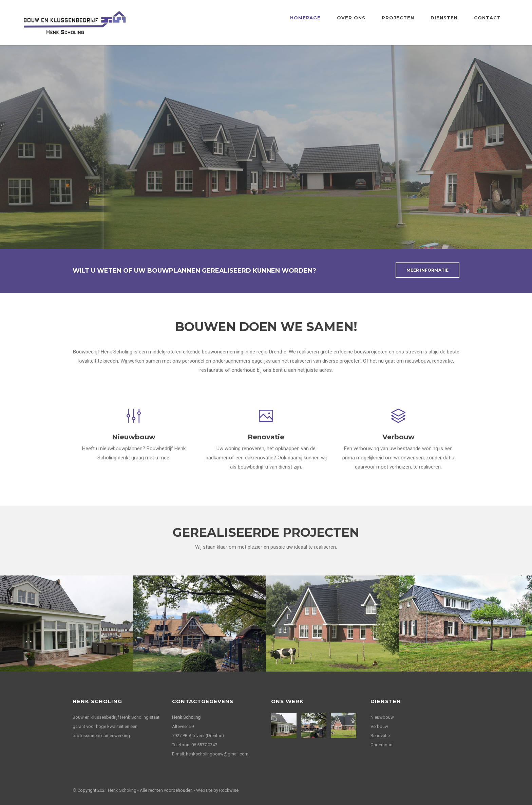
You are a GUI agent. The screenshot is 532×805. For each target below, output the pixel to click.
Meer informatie (427, 270)
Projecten (398, 18)
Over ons (351, 18)
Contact (487, 18)
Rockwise (229, 790)
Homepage (305, 18)
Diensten (444, 18)
